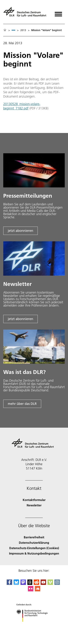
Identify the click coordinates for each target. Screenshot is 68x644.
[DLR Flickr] (31, 590)
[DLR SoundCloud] (38, 590)
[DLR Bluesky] (16, 584)
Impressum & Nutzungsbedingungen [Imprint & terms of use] (34, 553)
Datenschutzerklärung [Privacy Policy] (34, 543)
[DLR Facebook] (9, 584)
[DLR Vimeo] (50, 584)
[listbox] (13, 30)
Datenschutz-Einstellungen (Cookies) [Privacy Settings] (34, 548)
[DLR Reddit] (36, 584)
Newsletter (34, 505)
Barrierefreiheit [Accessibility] (34, 537)
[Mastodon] (23, 584)
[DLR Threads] (30, 584)
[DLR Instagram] (57, 584)
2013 (23, 30)
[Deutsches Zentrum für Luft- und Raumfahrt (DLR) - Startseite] (26, 13)
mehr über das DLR (22, 404)
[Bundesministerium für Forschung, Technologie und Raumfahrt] (34, 625)
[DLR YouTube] (43, 584)
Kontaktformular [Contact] (34, 500)
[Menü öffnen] (58, 13)
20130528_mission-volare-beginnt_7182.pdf (22, 106)
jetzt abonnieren (20, 231)
